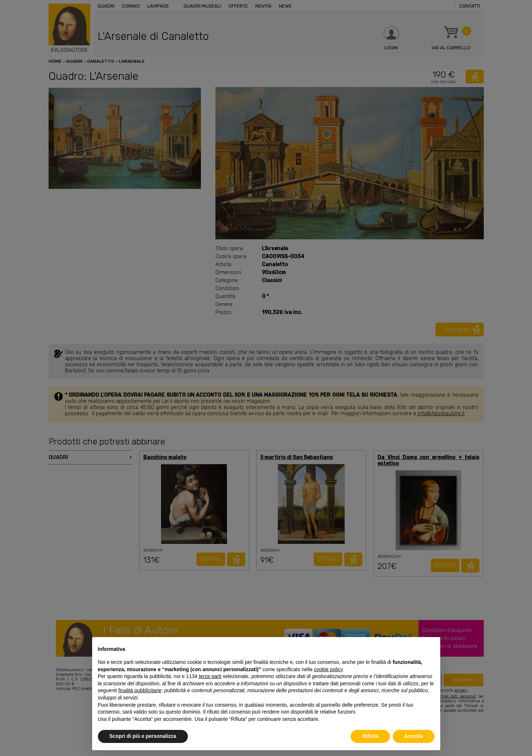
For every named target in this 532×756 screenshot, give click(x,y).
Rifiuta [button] (370, 736)
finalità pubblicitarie (140, 690)
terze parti (210, 676)
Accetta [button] (414, 736)
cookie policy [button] (328, 669)
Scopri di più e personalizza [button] (143, 736)
